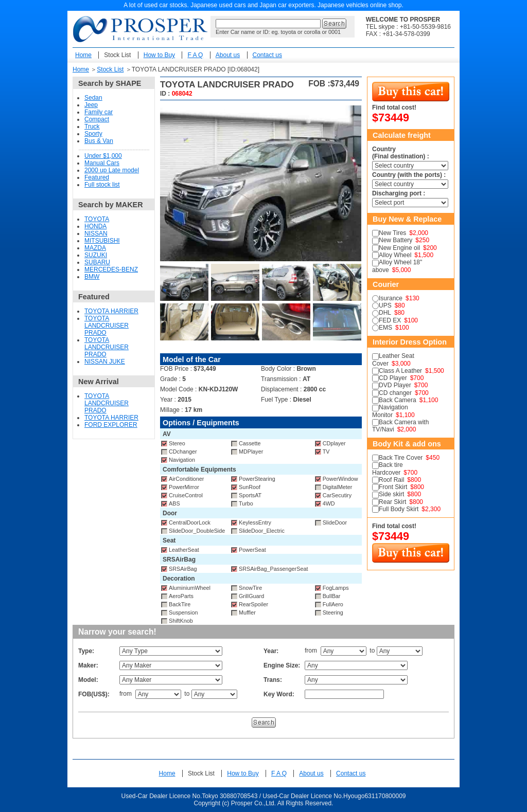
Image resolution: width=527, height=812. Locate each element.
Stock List (117, 55)
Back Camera (398, 400)
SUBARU (97, 262)
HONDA (95, 226)
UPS (385, 305)
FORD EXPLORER (111, 425)
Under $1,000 (103, 156)
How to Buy (159, 55)
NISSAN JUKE (105, 362)
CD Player (393, 378)
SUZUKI (96, 255)
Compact (97, 119)
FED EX (390, 320)
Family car (99, 112)
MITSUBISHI (102, 241)
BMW (92, 277)
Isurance (391, 298)
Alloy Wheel (395, 255)
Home (83, 55)
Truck (92, 127)
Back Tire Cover (401, 458)
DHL (385, 313)
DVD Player (395, 385)
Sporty (93, 134)
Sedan (93, 98)
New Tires (392, 233)
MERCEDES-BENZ (111, 269)
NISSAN (96, 233)
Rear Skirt (392, 502)
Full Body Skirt (399, 509)
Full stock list (102, 185)
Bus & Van (99, 141)
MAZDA (95, 248)
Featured (97, 177)
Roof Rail (391, 480)
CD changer (395, 393)
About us (228, 55)
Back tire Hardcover (388, 468)
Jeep (91, 105)
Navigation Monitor (390, 411)
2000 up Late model (112, 170)
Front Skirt (393, 487)
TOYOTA (97, 219)
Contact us (267, 55)
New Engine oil (399, 248)
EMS (385, 328)
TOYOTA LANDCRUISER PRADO (107, 326)
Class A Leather (400, 371)
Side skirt (391, 494)
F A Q (195, 55)
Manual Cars (102, 163)
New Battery (396, 240)
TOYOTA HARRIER (111, 311)
